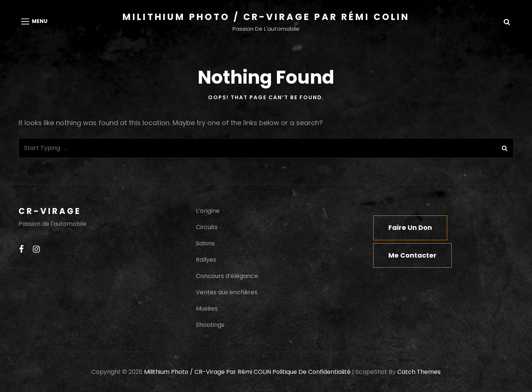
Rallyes (206, 260)
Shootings (210, 325)
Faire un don (410, 227)
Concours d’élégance (227, 276)
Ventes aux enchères (227, 292)
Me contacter (412, 255)
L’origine (208, 211)
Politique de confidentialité (312, 372)
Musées (207, 309)
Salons (205, 243)
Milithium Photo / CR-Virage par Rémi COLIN (266, 17)
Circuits (207, 227)
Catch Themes (419, 372)
